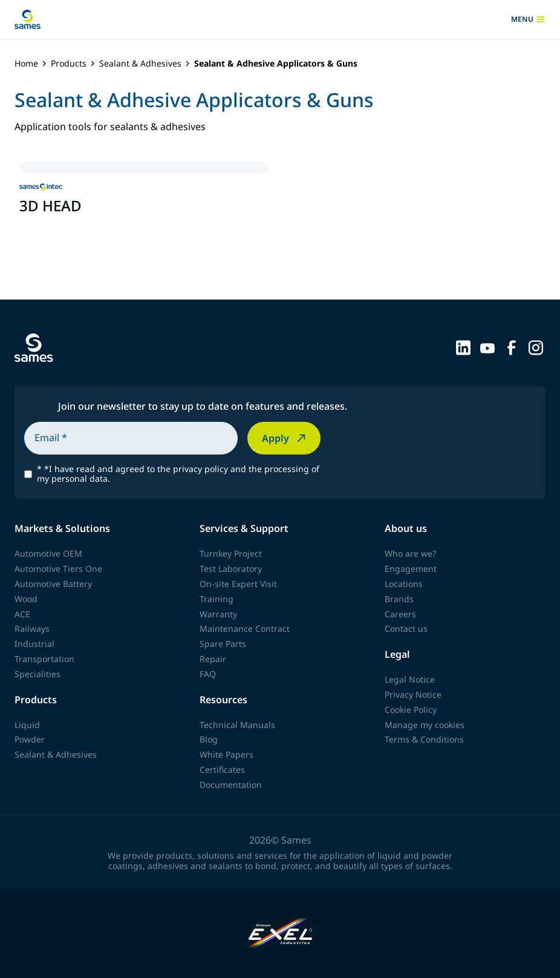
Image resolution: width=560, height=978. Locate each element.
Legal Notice (410, 679)
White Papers (226, 754)
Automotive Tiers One (58, 569)
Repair (213, 659)
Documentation (231, 785)
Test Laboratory (231, 569)
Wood (26, 599)
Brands (399, 599)
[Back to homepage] (28, 19)
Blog (209, 739)
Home (26, 64)
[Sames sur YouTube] (487, 347)
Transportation (44, 659)
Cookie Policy (411, 710)
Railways (32, 628)
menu (528, 19)
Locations (404, 584)
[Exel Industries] (280, 934)
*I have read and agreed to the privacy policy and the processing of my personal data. (178, 474)
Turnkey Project (231, 553)
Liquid (27, 725)
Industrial (34, 644)
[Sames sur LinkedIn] (463, 346)
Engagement (411, 569)
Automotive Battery (53, 584)
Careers (400, 614)
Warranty (218, 614)
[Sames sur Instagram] (536, 346)
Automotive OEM (48, 553)
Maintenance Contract (245, 628)
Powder (30, 739)
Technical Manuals (237, 725)
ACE (22, 614)
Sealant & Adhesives (140, 64)
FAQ (208, 674)
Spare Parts (223, 644)
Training (217, 599)
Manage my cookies (425, 725)
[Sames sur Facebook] (512, 346)
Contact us (406, 628)
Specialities (37, 674)
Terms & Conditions (424, 739)
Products (69, 64)
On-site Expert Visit (238, 584)
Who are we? (410, 553)
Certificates (222, 770)
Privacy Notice (413, 694)
